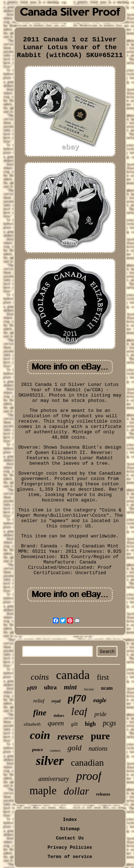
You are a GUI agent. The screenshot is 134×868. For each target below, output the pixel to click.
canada (73, 675)
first (103, 677)
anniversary (54, 779)
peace (38, 749)
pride (100, 714)
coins (40, 677)
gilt (75, 724)
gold (75, 748)
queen (56, 723)
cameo (55, 750)
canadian (87, 763)
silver (50, 761)
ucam (107, 688)
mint (70, 687)
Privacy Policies (70, 847)
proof (89, 776)
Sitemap (70, 829)
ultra (50, 687)
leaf (79, 711)
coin (40, 735)
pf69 (32, 688)
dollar (76, 791)
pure (100, 736)
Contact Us (70, 838)
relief (39, 701)
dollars (59, 716)
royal (56, 701)
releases (103, 794)
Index (70, 820)
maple (43, 790)
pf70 (77, 698)
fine (40, 713)
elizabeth (32, 724)
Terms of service (70, 857)
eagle (100, 700)
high (90, 724)
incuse (89, 689)
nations (98, 749)
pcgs (110, 723)
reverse (70, 737)
